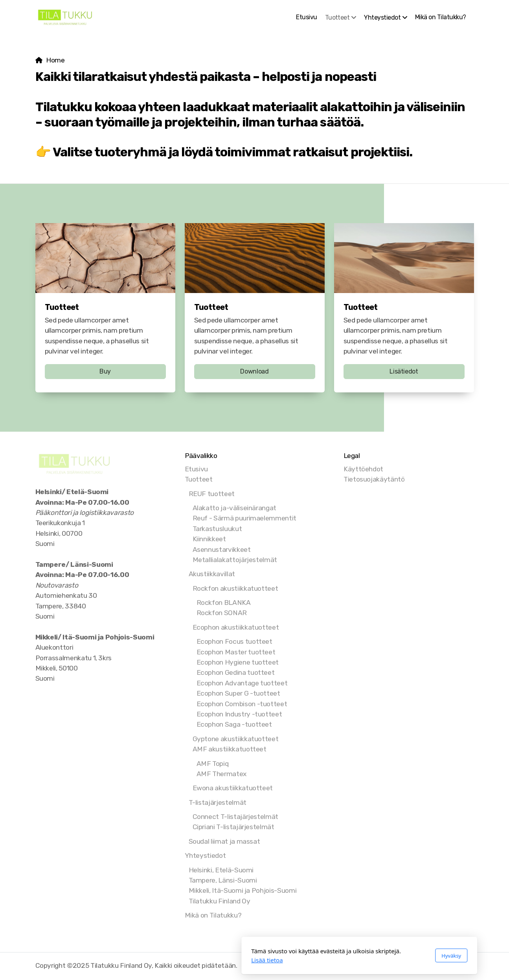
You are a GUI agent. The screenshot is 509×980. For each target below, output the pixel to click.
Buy (105, 371)
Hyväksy (347, 956)
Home (55, 60)
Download (254, 371)
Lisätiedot (404, 371)
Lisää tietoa (162, 960)
